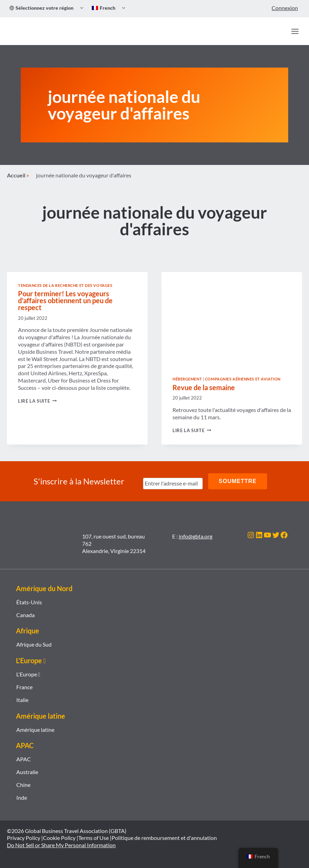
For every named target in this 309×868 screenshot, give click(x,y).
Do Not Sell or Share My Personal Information (61, 845)
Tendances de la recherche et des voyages (65, 285)
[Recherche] (280, 31)
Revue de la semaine (204, 387)
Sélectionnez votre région (41, 8)
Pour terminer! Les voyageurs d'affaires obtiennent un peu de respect (65, 300)
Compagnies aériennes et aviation (243, 379)
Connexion (285, 8)
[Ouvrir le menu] (295, 31)
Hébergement (187, 379)
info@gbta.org (196, 536)
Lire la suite (37, 401)
